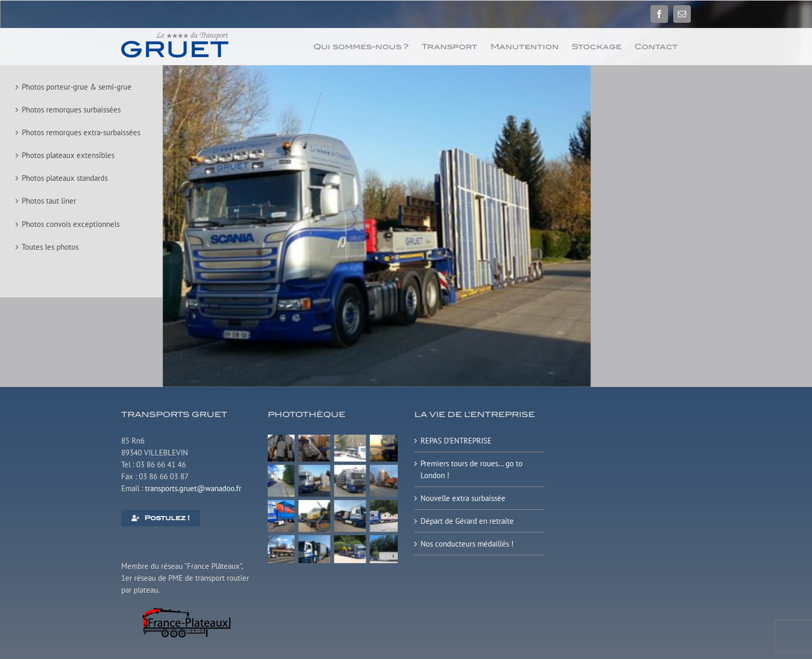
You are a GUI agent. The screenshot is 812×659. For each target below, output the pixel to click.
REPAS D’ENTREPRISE (456, 441)
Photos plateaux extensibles (68, 155)
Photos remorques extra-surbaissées (81, 132)
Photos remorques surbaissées (71, 110)
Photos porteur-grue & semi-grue (77, 87)
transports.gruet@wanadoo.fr (193, 488)
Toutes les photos (50, 247)
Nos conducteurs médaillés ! (467, 544)
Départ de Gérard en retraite (467, 521)
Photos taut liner (49, 201)
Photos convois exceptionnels (71, 224)
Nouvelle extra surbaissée (463, 498)
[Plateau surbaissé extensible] (333, 439)
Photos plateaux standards (65, 178)
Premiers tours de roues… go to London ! (472, 469)
